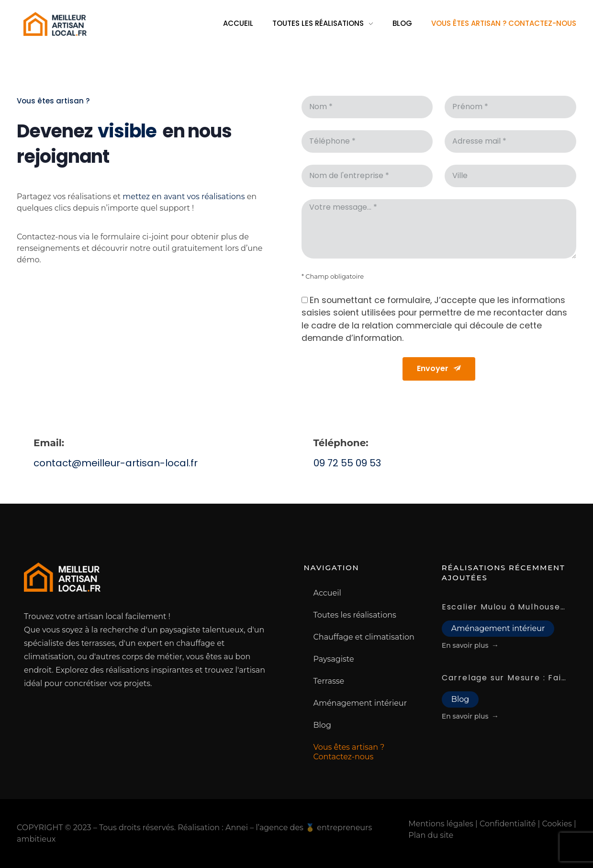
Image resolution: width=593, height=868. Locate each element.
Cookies (557, 824)
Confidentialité (508, 824)
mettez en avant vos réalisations (184, 199)
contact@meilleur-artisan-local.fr (116, 463)
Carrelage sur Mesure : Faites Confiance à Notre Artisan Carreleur (504, 678)
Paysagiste (334, 659)
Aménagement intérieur (360, 703)
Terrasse (329, 681)
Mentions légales (441, 824)
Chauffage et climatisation (364, 637)
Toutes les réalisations (355, 615)
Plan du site (431, 835)
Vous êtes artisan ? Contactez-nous (349, 752)
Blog (322, 725)
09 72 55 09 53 (347, 463)
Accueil (327, 593)
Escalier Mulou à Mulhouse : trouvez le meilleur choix (504, 607)
